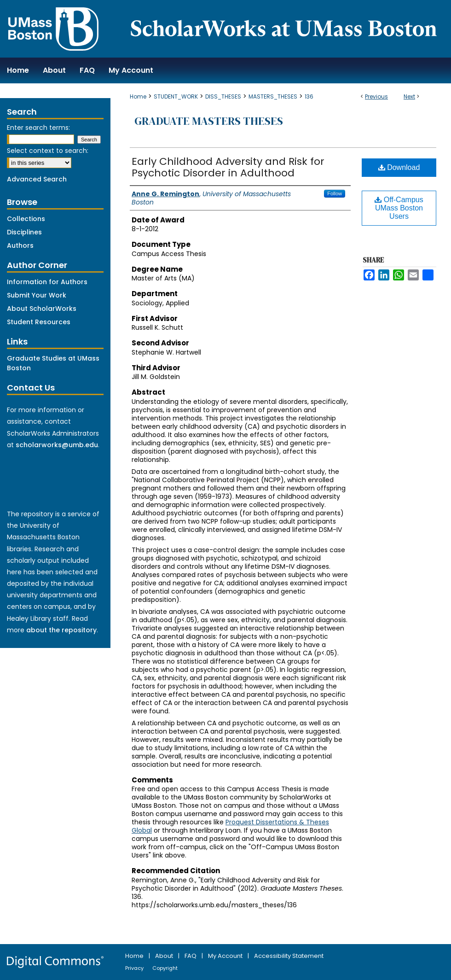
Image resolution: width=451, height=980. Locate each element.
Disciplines (24, 232)
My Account (226, 956)
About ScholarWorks (42, 309)
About (165, 956)
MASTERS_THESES (273, 96)
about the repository (61, 630)
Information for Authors (47, 282)
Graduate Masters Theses (209, 121)
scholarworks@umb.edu (57, 445)
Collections (26, 219)
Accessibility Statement (289, 956)
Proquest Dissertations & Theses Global (230, 826)
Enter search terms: (38, 128)
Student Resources (39, 322)
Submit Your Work (37, 295)
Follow (335, 193)
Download (399, 167)
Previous (376, 96)
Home (138, 96)
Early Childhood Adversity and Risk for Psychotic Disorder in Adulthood (228, 167)
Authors (20, 245)
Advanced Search (37, 179)
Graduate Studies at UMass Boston (53, 363)
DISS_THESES (223, 96)
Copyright (165, 968)
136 (309, 96)
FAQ (191, 956)
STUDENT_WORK (176, 96)
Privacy (135, 968)
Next (409, 96)
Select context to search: (48, 151)
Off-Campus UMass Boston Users (399, 208)
